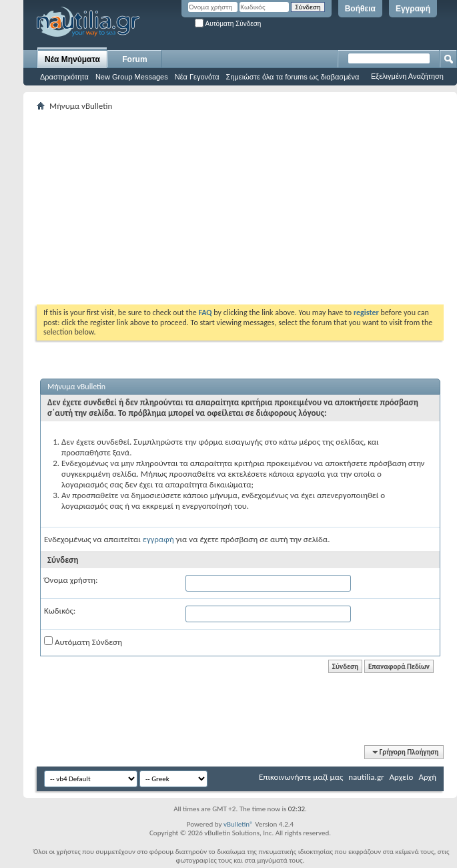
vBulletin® (239, 824)
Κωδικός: (60, 611)
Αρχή (427, 777)
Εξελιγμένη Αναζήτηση (407, 76)
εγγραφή (158, 539)
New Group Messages (132, 77)
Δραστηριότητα (64, 77)
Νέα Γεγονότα (197, 77)
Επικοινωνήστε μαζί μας (301, 777)
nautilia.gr (366, 777)
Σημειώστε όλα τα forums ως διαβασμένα (293, 77)
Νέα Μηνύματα (72, 59)
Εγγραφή (413, 9)
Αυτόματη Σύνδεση (228, 24)
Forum (134, 59)
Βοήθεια (360, 9)
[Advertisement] (209, 208)
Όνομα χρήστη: (71, 580)
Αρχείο (402, 777)
